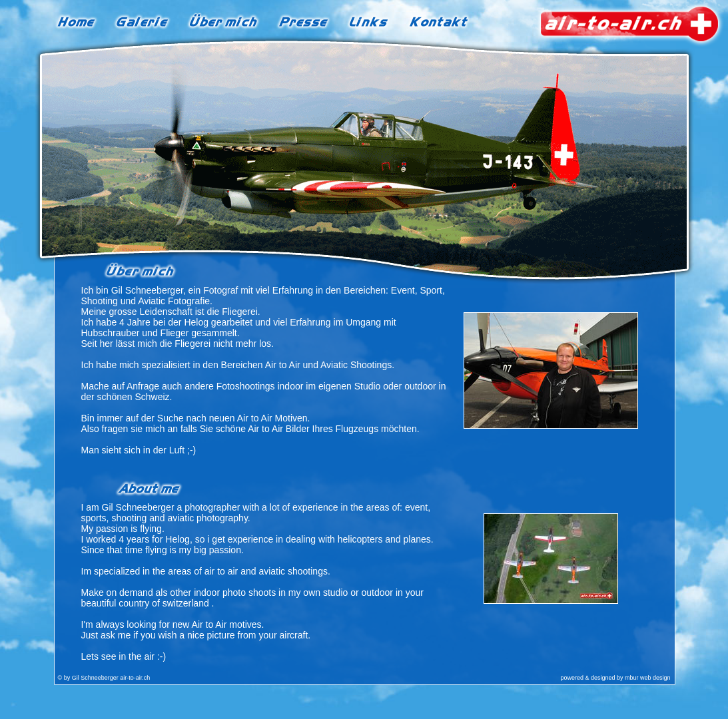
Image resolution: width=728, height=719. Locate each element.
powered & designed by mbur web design (615, 678)
